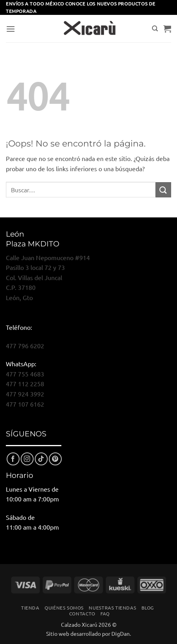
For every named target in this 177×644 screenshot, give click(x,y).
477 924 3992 (25, 394)
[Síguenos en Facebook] (13, 459)
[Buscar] (155, 29)
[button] (11, 29)
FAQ (105, 613)
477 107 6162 (25, 404)
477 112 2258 (25, 384)
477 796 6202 (25, 346)
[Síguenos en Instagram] (27, 459)
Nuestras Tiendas (112, 608)
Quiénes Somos (64, 608)
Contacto (82, 613)
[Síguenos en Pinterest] (55, 459)
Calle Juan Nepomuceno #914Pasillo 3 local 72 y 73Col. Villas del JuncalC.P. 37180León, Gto (48, 277)
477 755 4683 (25, 374)
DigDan (121, 633)
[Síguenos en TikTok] (41, 459)
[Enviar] (163, 190)
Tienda (30, 608)
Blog (148, 608)
